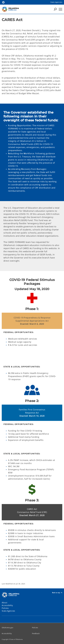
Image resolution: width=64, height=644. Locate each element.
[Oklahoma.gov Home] (3, 2)
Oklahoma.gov (7, 628)
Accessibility (7, 633)
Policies (35, 628)
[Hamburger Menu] (60, 9)
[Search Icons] (55, 9)
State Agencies (56, 2)
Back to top (57, 593)
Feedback (36, 633)
